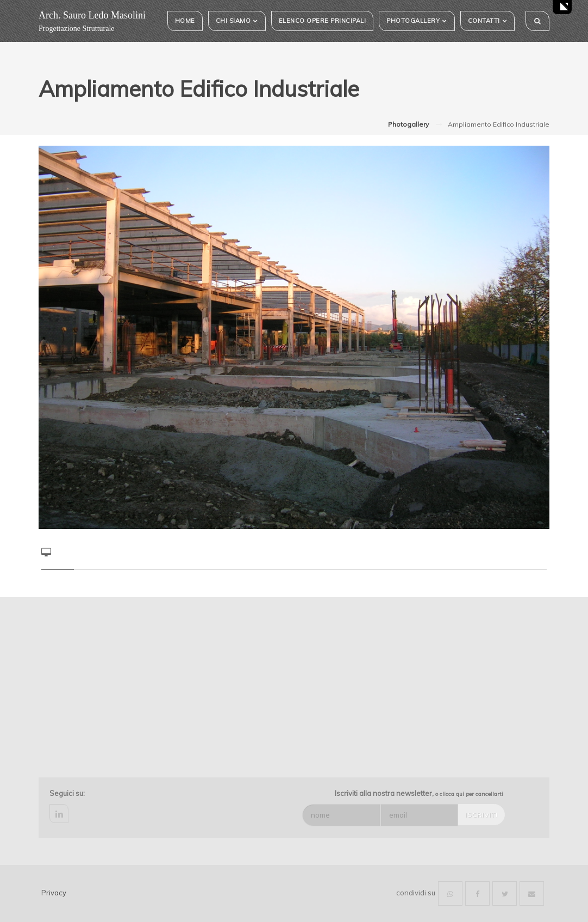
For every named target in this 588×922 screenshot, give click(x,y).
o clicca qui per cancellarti (469, 794)
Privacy (54, 893)
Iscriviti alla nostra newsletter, (419, 793)
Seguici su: (67, 793)
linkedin (59, 814)
